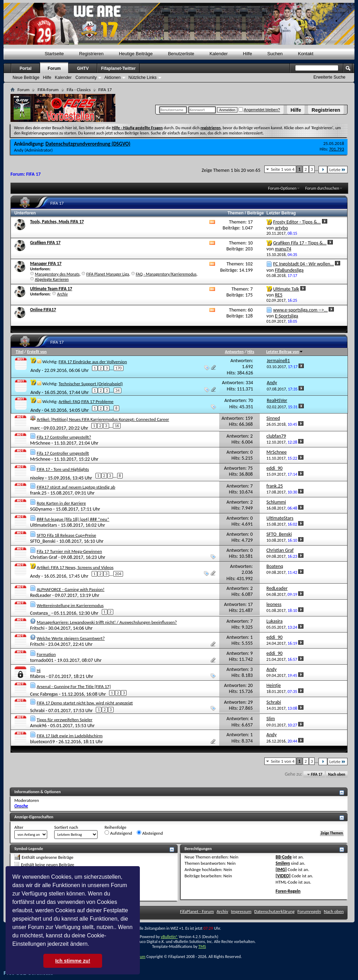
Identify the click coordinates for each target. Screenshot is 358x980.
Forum (54, 68)
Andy (19, 150)
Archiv (62, 294)
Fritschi (37, 628)
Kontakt (306, 54)
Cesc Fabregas (44, 694)
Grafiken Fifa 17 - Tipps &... (300, 243)
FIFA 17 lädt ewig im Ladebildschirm (70, 736)
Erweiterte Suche (330, 77)
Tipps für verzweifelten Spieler (65, 720)
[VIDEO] (283, 876)
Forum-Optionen (282, 188)
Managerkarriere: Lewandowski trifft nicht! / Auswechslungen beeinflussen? (107, 622)
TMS (202, 946)
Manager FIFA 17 (46, 264)
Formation (46, 654)
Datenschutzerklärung (274, 911)
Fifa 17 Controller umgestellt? (64, 437)
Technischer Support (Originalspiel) (91, 384)
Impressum (241, 911)
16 (117, 426)
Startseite (54, 54)
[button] (92, 945)
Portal (26, 68)
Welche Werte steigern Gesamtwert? (71, 638)
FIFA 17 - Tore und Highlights (63, 469)
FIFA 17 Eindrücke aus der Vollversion (93, 362)
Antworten (234, 352)
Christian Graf (44, 557)
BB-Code (284, 857)
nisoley (37, 478)
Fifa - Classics (79, 90)
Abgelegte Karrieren (52, 279)
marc (35, 428)
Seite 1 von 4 (283, 169)
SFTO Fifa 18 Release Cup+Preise (66, 535)
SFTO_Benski (43, 541)
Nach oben (336, 774)
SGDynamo (41, 509)
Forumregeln (309, 911)
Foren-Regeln (288, 891)
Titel (20, 352)
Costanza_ (40, 613)
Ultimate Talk (286, 289)
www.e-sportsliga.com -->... (300, 310)
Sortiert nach (66, 827)
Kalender (219, 54)
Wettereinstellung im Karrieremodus (70, 605)
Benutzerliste (181, 54)
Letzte (338, 170)
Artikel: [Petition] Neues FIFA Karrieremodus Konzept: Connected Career (103, 419)
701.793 (336, 149)
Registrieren (326, 110)
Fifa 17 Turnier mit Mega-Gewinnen (69, 551)
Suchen (275, 54)
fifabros (38, 676)
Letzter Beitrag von (285, 352)
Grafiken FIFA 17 (45, 243)
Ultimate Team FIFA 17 (51, 289)
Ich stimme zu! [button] (73, 961)
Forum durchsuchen (322, 188)
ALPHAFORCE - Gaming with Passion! (71, 589)
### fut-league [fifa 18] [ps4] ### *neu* (73, 519)
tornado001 (42, 660)
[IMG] (281, 869)
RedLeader (41, 595)
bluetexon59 (42, 742)
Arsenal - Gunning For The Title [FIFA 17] (74, 686)
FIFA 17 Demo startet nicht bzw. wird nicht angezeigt (85, 703)
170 (119, 368)
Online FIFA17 (43, 310)
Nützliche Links (142, 78)
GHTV (83, 68)
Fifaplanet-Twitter (118, 68)
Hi (39, 670)
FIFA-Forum (48, 90)
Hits (251, 352)
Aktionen (112, 78)
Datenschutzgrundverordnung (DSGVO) (88, 144)
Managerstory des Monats (57, 274)
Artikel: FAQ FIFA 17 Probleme (86, 401)
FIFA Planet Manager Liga (108, 274)
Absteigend (150, 833)
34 (117, 390)
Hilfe (296, 110)
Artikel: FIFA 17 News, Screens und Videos (75, 567)
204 (118, 574)
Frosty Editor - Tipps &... (297, 222)
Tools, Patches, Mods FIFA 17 (57, 222)
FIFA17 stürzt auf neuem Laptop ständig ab (76, 487)
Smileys (283, 863)
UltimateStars (44, 525)
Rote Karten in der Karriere (61, 503)
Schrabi (37, 711)
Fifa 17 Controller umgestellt (63, 453)
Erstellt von (37, 352)
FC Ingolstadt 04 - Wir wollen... (303, 264)
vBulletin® (169, 937)
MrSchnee (40, 443)
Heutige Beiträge (136, 54)
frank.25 (38, 493)
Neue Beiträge (26, 78)
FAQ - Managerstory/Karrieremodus (166, 274)
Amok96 (38, 726)
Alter (19, 827)
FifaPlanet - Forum (197, 911)
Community (86, 78)
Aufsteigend (118, 833)
